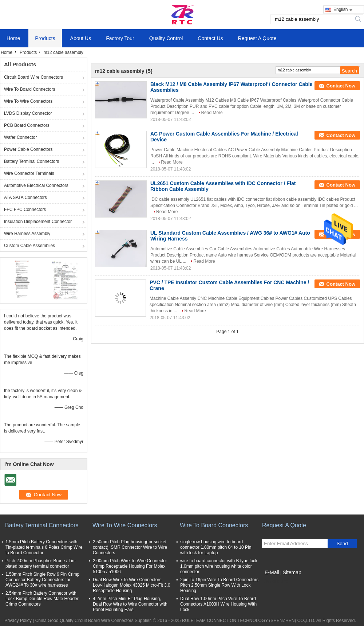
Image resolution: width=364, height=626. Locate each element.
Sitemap (292, 572)
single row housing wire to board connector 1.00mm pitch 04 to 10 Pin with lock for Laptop (216, 547)
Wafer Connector (20, 137)
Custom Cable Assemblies (29, 246)
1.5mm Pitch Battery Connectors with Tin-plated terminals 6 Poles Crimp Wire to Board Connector (44, 547)
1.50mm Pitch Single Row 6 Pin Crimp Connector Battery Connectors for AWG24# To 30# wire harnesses (42, 580)
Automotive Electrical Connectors (36, 185)
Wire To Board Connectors (30, 89)
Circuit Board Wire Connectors (33, 77)
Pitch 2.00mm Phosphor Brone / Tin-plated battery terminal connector (41, 564)
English (343, 9)
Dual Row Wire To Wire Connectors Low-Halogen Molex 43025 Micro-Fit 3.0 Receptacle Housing (132, 585)
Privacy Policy (18, 621)
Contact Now (341, 86)
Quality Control (166, 38)
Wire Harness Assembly (27, 234)
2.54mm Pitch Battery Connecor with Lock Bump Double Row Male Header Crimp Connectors (42, 599)
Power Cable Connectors (28, 149)
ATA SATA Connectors (25, 197)
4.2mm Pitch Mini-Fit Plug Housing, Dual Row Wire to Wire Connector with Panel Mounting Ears (130, 604)
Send (342, 543)
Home (13, 38)
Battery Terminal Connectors (31, 161)
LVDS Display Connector (28, 113)
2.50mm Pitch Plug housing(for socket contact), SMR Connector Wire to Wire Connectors (130, 547)
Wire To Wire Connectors (28, 101)
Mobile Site (275, 582)
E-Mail (272, 572)
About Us (81, 38)
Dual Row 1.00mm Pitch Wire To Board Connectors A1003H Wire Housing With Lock (218, 604)
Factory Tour (120, 38)
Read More (212, 113)
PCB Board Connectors (27, 125)
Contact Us (210, 38)
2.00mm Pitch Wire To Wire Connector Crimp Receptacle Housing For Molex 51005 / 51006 (130, 566)
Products (45, 38)
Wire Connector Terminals (29, 173)
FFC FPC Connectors (25, 210)
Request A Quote (257, 38)
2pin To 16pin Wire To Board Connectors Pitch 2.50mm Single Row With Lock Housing (219, 585)
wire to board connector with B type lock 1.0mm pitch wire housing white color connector (219, 566)
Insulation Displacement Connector (38, 222)
